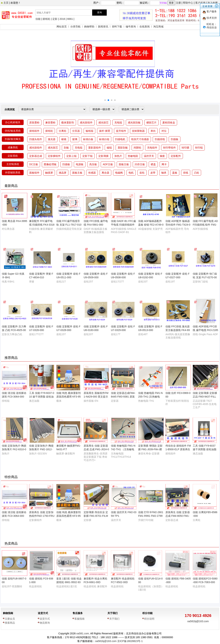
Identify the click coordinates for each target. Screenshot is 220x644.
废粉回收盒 (169, 123)
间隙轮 (137, 148)
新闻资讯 (103, 27)
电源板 (80, 164)
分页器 (76, 131)
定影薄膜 (103, 156)
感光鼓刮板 (134, 123)
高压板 (93, 164)
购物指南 (8, 613)
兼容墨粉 (50, 123)
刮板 (66, 148)
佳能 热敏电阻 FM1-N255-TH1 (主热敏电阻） (150, 397)
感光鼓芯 (103, 123)
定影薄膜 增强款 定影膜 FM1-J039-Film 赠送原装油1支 (150, 449)
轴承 (164, 173)
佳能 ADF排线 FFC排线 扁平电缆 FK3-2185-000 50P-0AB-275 (205, 330)
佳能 (38, 19)
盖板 (175, 173)
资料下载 (117, 27)
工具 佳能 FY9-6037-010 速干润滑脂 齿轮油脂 (42, 397)
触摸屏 (49, 173)
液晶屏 (63, 173)
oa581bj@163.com (198, 621)
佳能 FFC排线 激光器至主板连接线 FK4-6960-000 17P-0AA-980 (178, 330)
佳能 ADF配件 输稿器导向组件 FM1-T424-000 (178, 225)
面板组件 (34, 173)
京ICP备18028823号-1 (130, 641)
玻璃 (75, 139)
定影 (55, 19)
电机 (131, 173)
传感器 (92, 173)
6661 (70, 19)
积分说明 (149, 619)
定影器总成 (36, 156)
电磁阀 (119, 173)
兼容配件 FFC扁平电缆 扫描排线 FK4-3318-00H (42, 225)
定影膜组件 (54, 156)
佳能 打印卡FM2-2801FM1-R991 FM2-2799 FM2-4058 (151, 516)
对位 (164, 131)
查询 (99, 12)
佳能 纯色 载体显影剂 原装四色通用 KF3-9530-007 (69, 397)
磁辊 (109, 148)
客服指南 (79, 619)
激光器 (52, 139)
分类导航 (75, 27)
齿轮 (142, 173)
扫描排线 (160, 139)
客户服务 (212, 11)
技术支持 (212, 18)
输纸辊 (89, 131)
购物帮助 (89, 27)
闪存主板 (140, 164)
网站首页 (62, 27)
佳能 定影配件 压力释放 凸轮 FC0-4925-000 (14, 330)
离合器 (105, 173)
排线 (186, 173)
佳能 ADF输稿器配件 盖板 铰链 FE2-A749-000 (151, 225)
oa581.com (83, 633)
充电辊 (118, 123)
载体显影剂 (68, 123)
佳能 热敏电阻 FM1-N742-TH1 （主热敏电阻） (123, 449)
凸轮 (197, 173)
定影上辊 (71, 156)
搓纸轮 (46, 19)
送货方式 (43, 613)
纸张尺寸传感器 (140, 139)
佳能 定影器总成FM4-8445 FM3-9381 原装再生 (123, 397)
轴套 (162, 156)
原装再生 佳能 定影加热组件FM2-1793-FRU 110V (42, 516)
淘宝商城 (158, 27)
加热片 (118, 156)
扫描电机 (120, 139)
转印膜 (185, 148)
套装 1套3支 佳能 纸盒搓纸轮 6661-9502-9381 (69, 582)
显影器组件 (95, 148)
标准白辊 (104, 139)
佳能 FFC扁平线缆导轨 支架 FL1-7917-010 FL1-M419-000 (69, 225)
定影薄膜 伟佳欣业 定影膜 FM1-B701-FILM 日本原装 (96, 516)
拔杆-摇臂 (105, 131)
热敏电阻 (133, 156)
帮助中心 (188, 3)
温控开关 (149, 156)
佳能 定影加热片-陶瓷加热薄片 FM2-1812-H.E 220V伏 (41, 449)
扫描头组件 (36, 139)
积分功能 (147, 613)
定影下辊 (87, 156)
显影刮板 (123, 148)
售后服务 (78, 613)
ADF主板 (108, 164)
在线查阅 (145, 27)
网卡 (164, 164)
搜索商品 (10, 623)
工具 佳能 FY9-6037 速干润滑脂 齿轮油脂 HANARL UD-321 (205, 449)
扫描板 (175, 139)
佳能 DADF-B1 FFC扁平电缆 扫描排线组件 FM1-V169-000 (123, 225)
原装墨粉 (34, 123)
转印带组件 (169, 148)
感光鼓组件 (86, 123)
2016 (62, 19)
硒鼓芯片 (151, 123)
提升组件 (121, 131)
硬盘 (153, 164)
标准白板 (88, 139)
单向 (153, 131)
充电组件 (152, 148)
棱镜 (64, 139)
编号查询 (131, 27)
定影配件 (176, 156)
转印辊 (199, 148)
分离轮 (63, 131)
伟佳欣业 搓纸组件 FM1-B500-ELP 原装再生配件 (178, 449)
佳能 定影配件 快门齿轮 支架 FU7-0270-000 (205, 277)
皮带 (153, 173)
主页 (6, 3)
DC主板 (34, 164)
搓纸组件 (34, 131)
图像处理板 (50, 164)
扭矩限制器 (138, 131)
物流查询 (45, 623)
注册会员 (10, 619)
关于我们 (113, 613)
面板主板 (124, 164)
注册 (178, 3)
